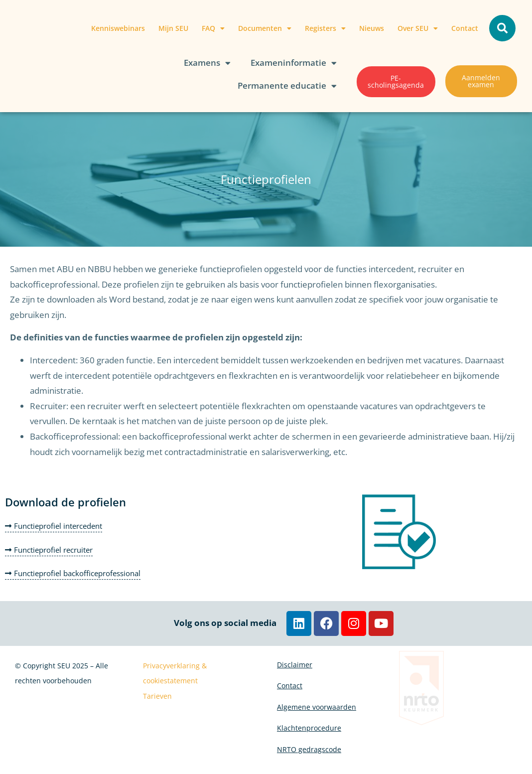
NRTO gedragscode (309, 757)
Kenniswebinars (118, 28)
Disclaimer (295, 666)
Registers (325, 28)
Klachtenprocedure (309, 734)
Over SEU (418, 28)
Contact (465, 28)
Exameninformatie (294, 63)
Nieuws (372, 28)
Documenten (265, 28)
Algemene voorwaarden (317, 711)
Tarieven (157, 696)
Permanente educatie (287, 86)
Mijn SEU (173, 28)
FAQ (213, 28)
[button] (502, 28)
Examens (207, 63)
